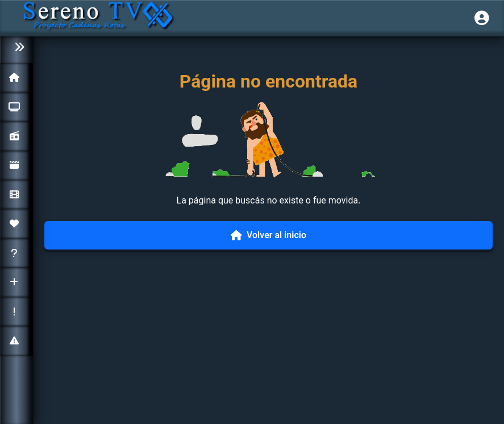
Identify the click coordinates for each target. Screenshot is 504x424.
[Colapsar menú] (16, 47)
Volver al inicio (268, 235)
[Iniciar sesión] (482, 18)
